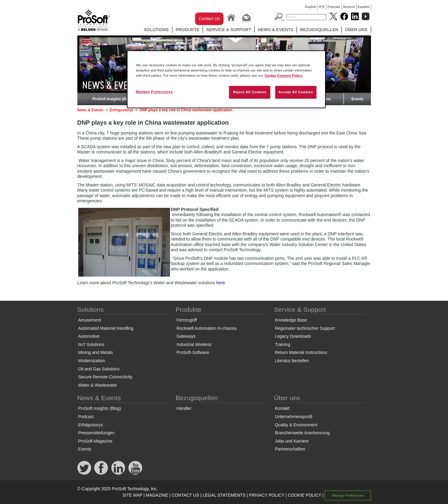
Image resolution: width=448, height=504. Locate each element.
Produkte (188, 30)
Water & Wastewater (98, 385)
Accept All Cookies (296, 92)
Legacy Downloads (293, 336)
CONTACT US (185, 495)
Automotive (89, 336)
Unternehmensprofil (294, 417)
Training (283, 344)
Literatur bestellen (292, 361)
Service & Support (229, 30)
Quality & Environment (296, 425)
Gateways (186, 336)
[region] (226, 79)
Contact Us (209, 19)
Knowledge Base (291, 320)
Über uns (356, 30)
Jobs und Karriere (292, 441)
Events (357, 99)
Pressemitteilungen (96, 433)
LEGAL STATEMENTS (224, 495)
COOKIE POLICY (304, 495)
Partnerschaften (290, 449)
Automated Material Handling (106, 328)
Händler (184, 408)
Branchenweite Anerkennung (302, 433)
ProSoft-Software (193, 352)
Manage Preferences (348, 495)
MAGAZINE (157, 495)
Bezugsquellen (319, 30)
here (220, 283)
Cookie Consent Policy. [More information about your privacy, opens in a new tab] (284, 75)
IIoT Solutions (91, 344)
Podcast (86, 417)
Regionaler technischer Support (305, 328)
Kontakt (282, 408)
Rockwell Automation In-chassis (207, 328)
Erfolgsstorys (122, 110)
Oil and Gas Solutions (99, 369)
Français (334, 7)
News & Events (276, 30)
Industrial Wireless (194, 344)
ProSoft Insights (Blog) (113, 99)
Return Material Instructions (301, 352)
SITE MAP (132, 495)
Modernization (92, 361)
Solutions (156, 30)
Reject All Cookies (250, 92)
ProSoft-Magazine (95, 441)
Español (364, 7)
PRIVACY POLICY (267, 495)
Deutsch (349, 7)
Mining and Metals (96, 352)
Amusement (90, 320)
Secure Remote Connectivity (105, 377)
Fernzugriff (187, 320)
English (310, 7)
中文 (322, 7)
